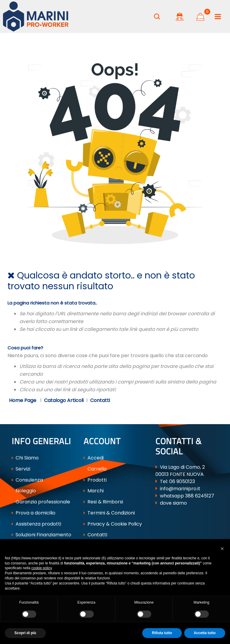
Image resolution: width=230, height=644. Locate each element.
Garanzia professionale (41, 502)
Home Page (23, 400)
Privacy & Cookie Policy (113, 524)
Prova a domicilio (34, 513)
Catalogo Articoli (64, 400)
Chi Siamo (25, 458)
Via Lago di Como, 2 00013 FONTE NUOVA (180, 471)
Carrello (95, 469)
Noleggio (24, 491)
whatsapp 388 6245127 (187, 496)
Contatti (100, 400)
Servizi (21, 469)
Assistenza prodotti (36, 524)
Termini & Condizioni (109, 513)
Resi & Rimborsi (103, 502)
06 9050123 (182, 481)
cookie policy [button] (42, 568)
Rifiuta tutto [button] (162, 633)
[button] (157, 16)
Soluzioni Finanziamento (41, 535)
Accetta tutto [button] (205, 633)
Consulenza (27, 480)
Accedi (94, 458)
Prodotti (95, 480)
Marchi (94, 491)
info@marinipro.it (180, 489)
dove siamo (173, 503)
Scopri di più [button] (25, 633)
